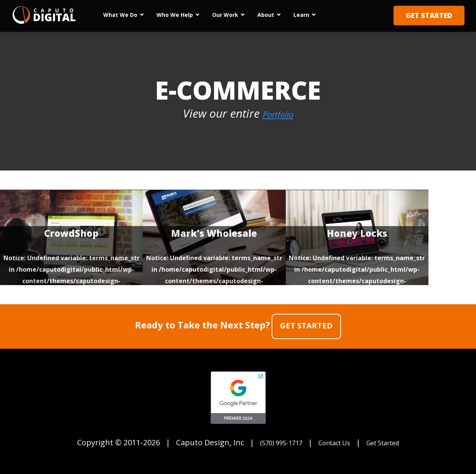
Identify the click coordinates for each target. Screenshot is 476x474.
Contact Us (334, 440)
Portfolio (278, 113)
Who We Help (175, 15)
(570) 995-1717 (273, 440)
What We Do (120, 15)
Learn (301, 15)
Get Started (429, 15)
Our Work (225, 15)
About (266, 15)
